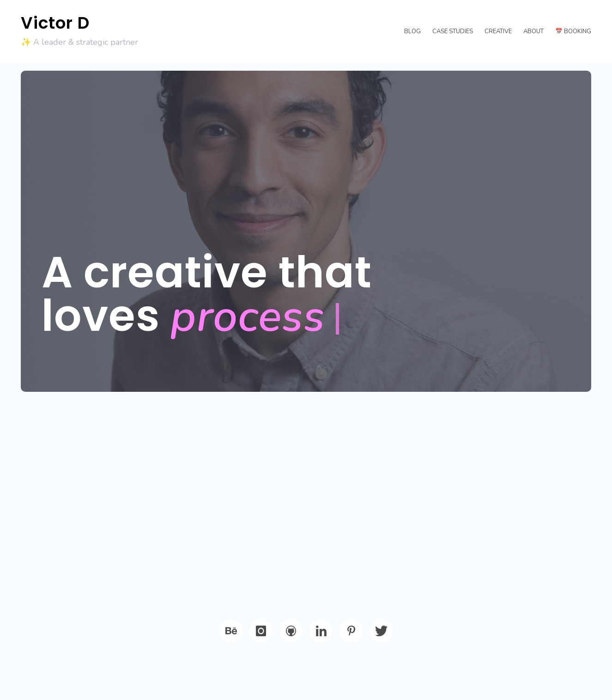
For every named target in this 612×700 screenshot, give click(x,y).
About (533, 31)
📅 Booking (573, 31)
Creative (498, 31)
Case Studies (453, 31)
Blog (412, 31)
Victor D (55, 23)
